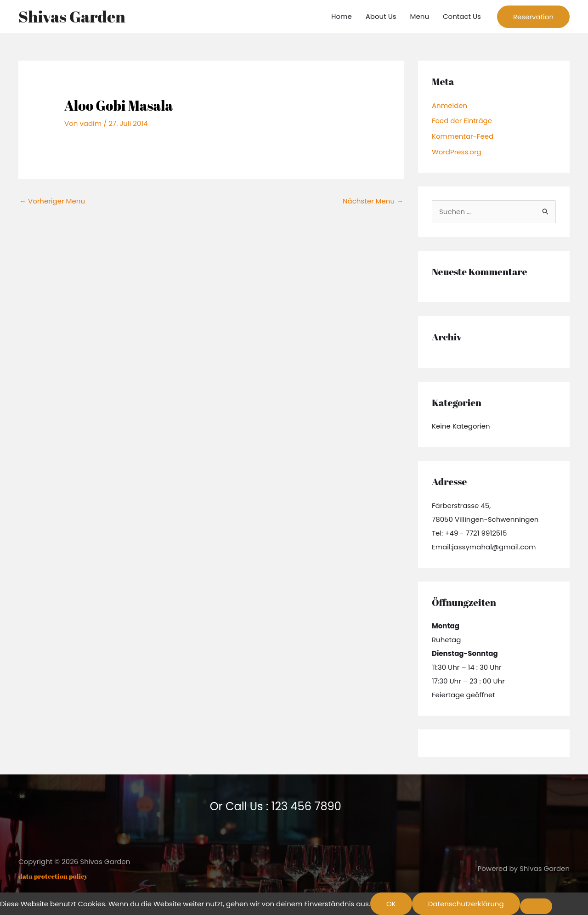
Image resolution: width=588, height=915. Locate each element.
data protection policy (53, 876)
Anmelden (449, 105)
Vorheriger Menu (52, 201)
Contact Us (462, 16)
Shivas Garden (72, 16)
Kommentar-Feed (463, 136)
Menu (420, 16)
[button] (533, 17)
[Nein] (536, 906)
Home (342, 16)
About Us (381, 16)
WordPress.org (457, 152)
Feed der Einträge (462, 121)
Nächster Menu (373, 201)
